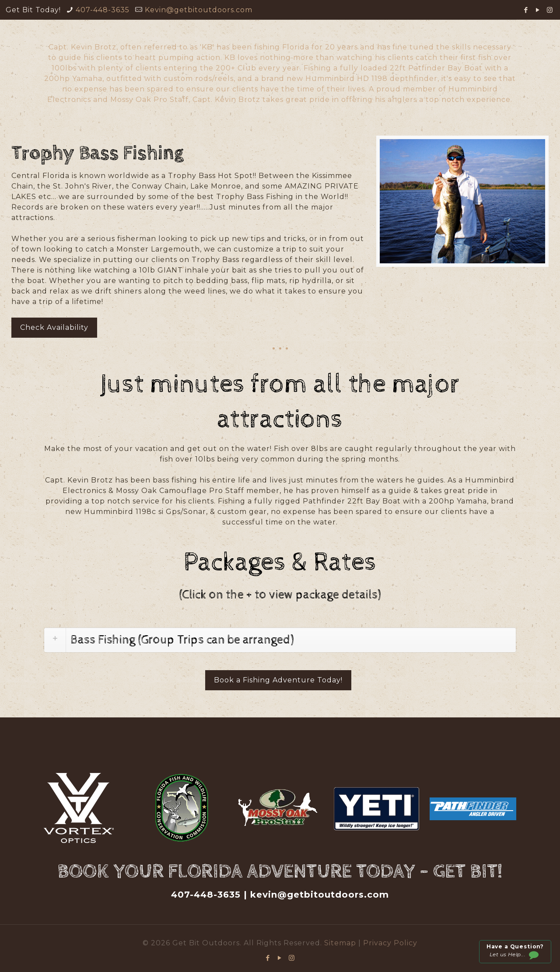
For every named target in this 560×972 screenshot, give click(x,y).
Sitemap (341, 943)
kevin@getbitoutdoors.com (320, 895)
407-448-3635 (103, 10)
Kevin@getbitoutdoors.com (199, 10)
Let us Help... (515, 952)
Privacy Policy (390, 943)
